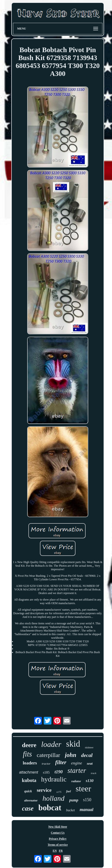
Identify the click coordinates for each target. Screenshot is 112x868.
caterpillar (48, 755)
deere (29, 745)
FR (61, 851)
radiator (76, 781)
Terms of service (58, 845)
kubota (29, 780)
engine (77, 763)
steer (83, 789)
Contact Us (58, 833)
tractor (46, 764)
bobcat (50, 808)
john (71, 755)
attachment (28, 772)
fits (27, 754)
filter (61, 762)
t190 (59, 772)
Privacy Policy (58, 839)
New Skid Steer (58, 827)
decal (87, 755)
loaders (30, 763)
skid (73, 744)
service (44, 790)
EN (55, 851)
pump (74, 800)
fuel (68, 791)
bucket (71, 810)
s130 (90, 781)
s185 (46, 772)
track (94, 773)
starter (77, 770)
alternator (31, 800)
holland (54, 798)
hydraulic (54, 779)
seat (90, 763)
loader (51, 744)
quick (28, 791)
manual (86, 810)
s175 (59, 792)
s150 (87, 800)
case (28, 808)
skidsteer (89, 747)
